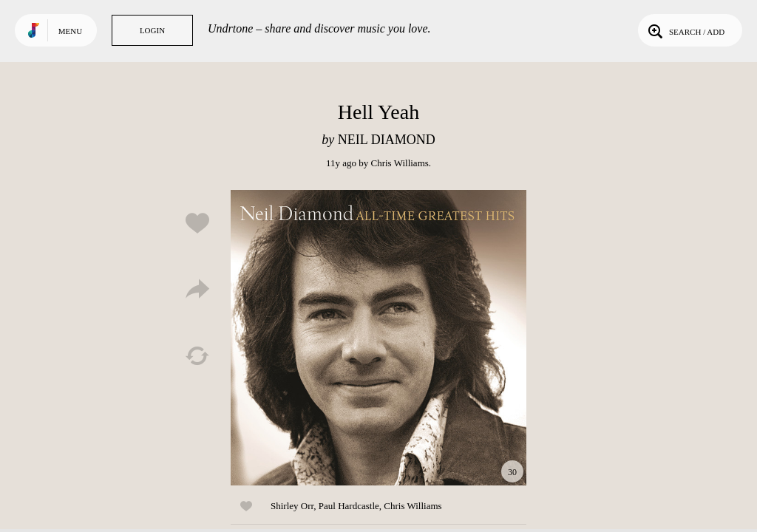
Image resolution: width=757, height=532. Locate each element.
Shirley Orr (292, 506)
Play (378, 338)
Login (152, 30)
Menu (70, 31)
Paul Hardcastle (349, 506)
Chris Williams (399, 163)
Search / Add (685, 30)
